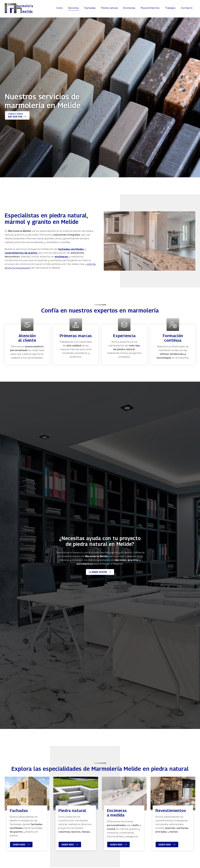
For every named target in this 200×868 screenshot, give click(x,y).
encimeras (61, 257)
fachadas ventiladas (71, 249)
